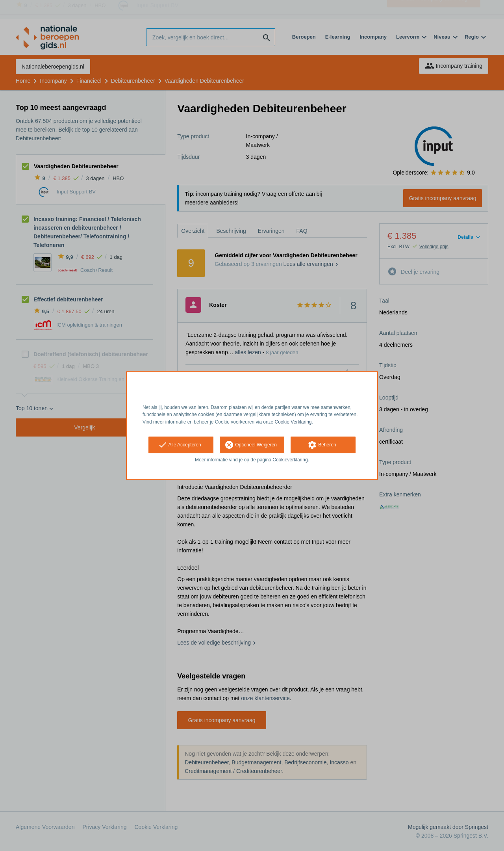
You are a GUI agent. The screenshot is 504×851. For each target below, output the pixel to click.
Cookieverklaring (290, 460)
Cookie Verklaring (293, 422)
